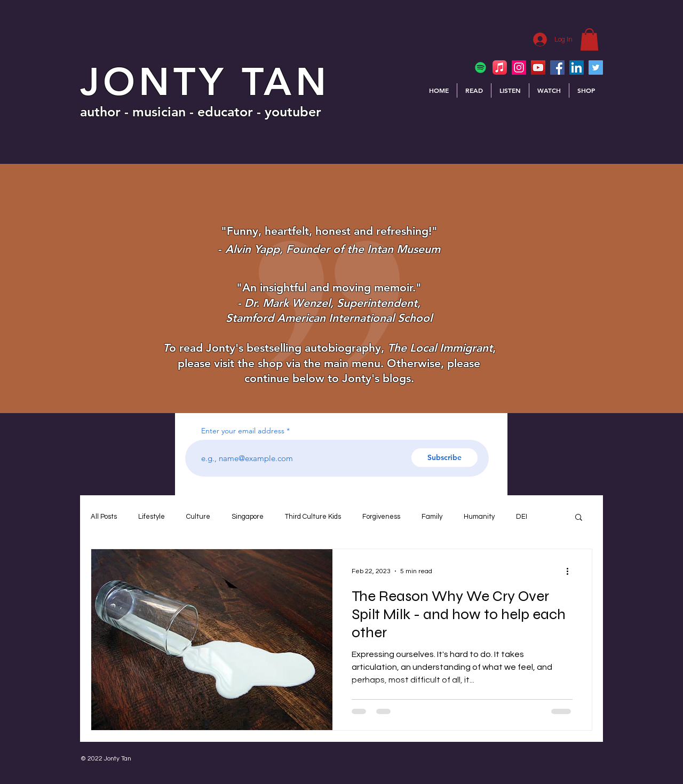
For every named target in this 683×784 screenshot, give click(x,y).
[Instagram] (519, 68)
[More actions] (571, 571)
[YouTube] (538, 68)
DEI (522, 517)
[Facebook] (557, 68)
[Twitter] (596, 68)
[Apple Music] (500, 68)
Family (432, 517)
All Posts (104, 517)
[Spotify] (481, 68)
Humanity (479, 517)
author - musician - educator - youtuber (201, 112)
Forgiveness (381, 517)
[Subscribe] (444, 458)
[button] (589, 39)
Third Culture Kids (313, 517)
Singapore (248, 517)
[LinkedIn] (577, 68)
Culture (198, 517)
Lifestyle (152, 517)
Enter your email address (243, 431)
